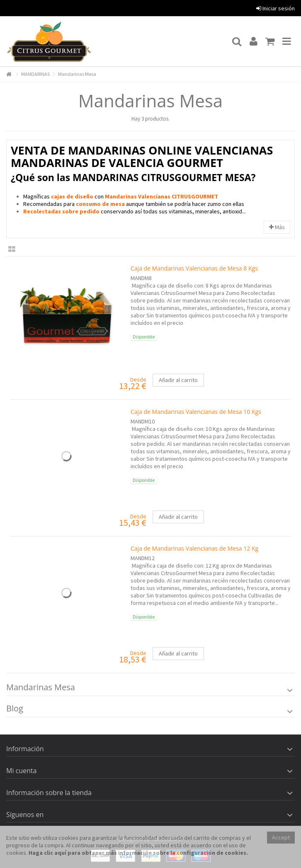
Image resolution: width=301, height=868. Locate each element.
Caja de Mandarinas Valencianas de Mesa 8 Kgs (194, 268)
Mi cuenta (21, 771)
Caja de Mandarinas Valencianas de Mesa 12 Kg (194, 548)
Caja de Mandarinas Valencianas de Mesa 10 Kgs (196, 412)
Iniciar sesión (276, 8)
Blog (15, 708)
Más (277, 227)
